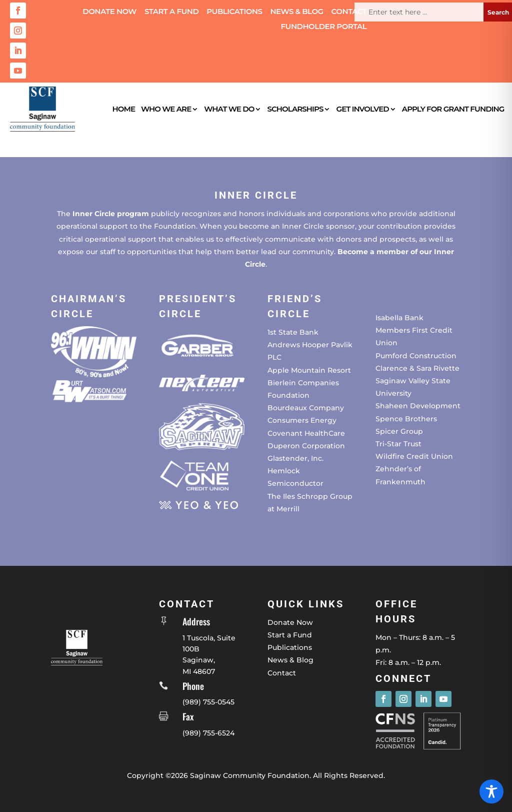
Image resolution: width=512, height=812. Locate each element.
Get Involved (363, 109)
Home (123, 109)
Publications (234, 12)
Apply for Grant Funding (453, 109)
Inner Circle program (111, 214)
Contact (349, 12)
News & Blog (296, 12)
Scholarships (295, 109)
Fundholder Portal (324, 27)
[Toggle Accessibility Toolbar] (491, 791)
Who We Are (166, 109)
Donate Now (109, 12)
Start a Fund (171, 12)
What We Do (229, 109)
